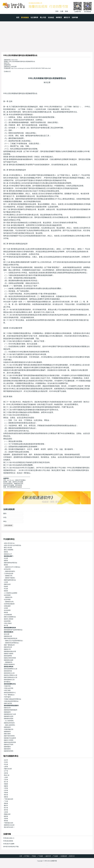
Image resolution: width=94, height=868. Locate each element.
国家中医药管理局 (9, 736)
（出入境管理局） (9, 721)
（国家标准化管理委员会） (12, 643)
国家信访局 (7, 708)
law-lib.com (10, 480)
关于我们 (27, 856)
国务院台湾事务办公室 (11, 675)
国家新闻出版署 (9, 660)
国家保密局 (7, 749)
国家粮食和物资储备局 (11, 710)
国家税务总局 (8, 636)
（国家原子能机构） (10, 578)
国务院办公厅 (8, 554)
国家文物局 (7, 734)
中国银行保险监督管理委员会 (13, 699)
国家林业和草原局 (9, 723)
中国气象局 (7, 697)
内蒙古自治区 (8, 769)
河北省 (6, 764)
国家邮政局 (7, 732)
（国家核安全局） (9, 602)
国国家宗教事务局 (9, 664)
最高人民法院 (8, 548)
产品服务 (56, 856)
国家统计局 (7, 649)
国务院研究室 (8, 671)
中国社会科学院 (9, 688)
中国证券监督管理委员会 (11, 701)
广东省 (6, 801)
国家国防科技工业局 (10, 714)
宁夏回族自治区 (9, 823)
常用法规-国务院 (8, 841)
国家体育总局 (8, 647)
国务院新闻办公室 (9, 680)
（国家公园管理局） (10, 725)
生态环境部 (7, 600)
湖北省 (6, 795)
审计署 (6, 625)
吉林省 (6, 773)
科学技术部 (7, 569)
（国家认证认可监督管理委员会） (14, 641)
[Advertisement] (47, 35)
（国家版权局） (9, 662)
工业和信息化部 (9, 574)
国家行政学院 (8, 703)
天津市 (6, 762)
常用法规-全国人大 (9, 838)
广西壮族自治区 (9, 799)
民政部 (6, 587)
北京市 (6, 760)
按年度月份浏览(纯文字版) (11, 847)
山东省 (6, 790)
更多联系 (20, 487)
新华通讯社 (7, 682)
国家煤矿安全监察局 (10, 738)
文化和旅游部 (8, 615)
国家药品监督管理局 (10, 742)
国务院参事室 (8, 656)
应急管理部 (7, 621)
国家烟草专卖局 (9, 716)
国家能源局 (7, 712)
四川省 (6, 808)
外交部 (6, 558)
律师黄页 (59, 17)
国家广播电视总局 (9, 645)
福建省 (6, 786)
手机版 (34, 856)
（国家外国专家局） (10, 571)
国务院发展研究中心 (10, 693)
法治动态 (51, 17)
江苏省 (6, 780)
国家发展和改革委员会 (11, 563)
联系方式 (72, 856)
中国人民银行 (8, 623)
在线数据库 (64, 856)
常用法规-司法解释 (9, 844)
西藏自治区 (7, 814)
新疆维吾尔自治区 (9, 825)
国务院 (6, 552)
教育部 (6, 565)
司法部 (6, 589)
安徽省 (6, 784)
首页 (18, 17)
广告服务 (41, 856)
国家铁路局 (7, 727)
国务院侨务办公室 (9, 673)
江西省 (6, 788)
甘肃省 (6, 819)
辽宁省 (6, 771)
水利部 (6, 608)
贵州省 (6, 810)
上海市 (6, 777)
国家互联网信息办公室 (11, 677)
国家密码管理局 (9, 751)
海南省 (6, 803)
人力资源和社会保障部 (11, 593)
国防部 (6, 561)
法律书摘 (75, 17)
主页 (21, 856)
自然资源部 (7, 595)
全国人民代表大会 (9, 543)
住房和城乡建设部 (9, 604)
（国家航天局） (9, 576)
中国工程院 (7, 690)
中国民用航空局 (9, 729)
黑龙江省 (7, 775)
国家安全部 (7, 584)
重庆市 (6, 806)
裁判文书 (67, 17)
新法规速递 (25, 17)
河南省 (6, 793)
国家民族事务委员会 (10, 580)
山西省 (6, 767)
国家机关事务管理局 (10, 658)
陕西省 (6, 816)
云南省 (6, 812)
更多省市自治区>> (9, 827)
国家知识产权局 (9, 745)
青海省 (6, 821)
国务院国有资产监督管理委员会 (13, 630)
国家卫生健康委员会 (10, 617)
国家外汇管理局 (9, 740)
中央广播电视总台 (9, 695)
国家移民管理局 (9, 719)
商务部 (6, 613)
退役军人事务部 (9, 619)
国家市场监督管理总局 (11, 638)
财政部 (6, 591)
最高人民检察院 (9, 550)
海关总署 (47, 82)
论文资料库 (34, 17)
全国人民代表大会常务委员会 (13, 545)
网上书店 (43, 17)
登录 (57, 11)
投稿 (66, 11)
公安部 (6, 582)
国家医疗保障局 (9, 654)
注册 (62, 11)
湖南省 (6, 797)
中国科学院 (7, 686)
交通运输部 (7, 606)
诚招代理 (48, 856)
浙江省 (6, 782)
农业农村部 (7, 610)
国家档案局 (7, 747)
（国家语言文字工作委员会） (13, 567)
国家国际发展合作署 (10, 651)
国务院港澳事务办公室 (11, 669)
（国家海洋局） (9, 597)
